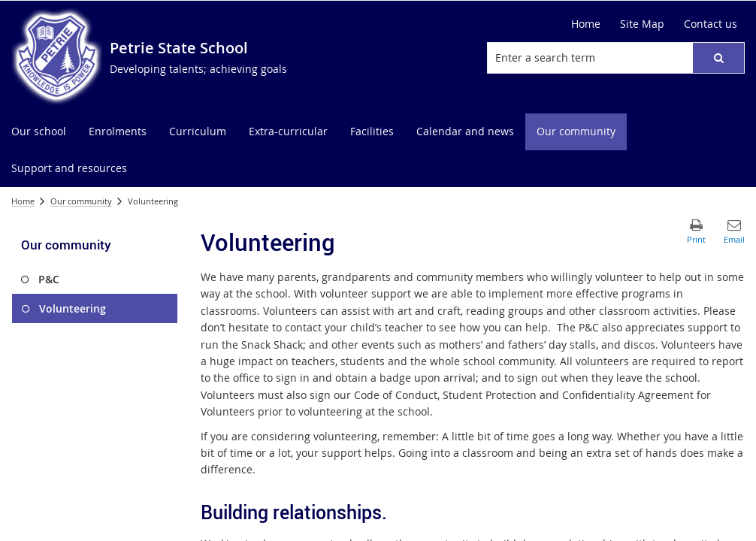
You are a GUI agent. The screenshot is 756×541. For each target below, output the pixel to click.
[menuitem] (39, 132)
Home (23, 201)
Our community (81, 201)
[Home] (586, 24)
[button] (718, 58)
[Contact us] (711, 24)
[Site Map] (642, 24)
